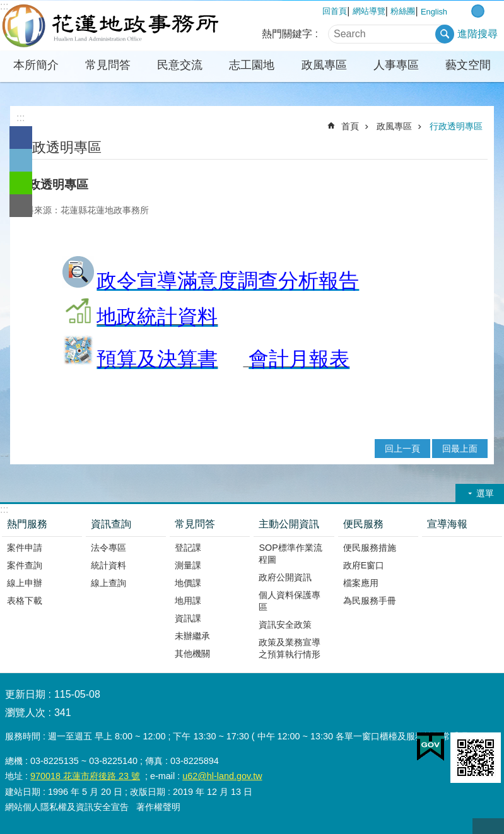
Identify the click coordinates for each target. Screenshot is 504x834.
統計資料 (108, 565)
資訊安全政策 (285, 625)
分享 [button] (480, 146)
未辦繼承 (192, 636)
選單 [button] (485, 493)
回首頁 (335, 11)
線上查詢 (108, 583)
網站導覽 (369, 11)
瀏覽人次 (25, 713)
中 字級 (478, 11)
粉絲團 (403, 11)
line (21, 183)
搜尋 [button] (445, 34)
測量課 (188, 565)
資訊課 (188, 618)
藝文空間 (468, 65)
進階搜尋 (478, 34)
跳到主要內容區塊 (7, 7)
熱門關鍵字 (287, 34)
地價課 (188, 583)
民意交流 (180, 65)
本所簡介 (36, 65)
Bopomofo (462, 146)
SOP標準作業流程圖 (290, 554)
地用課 (188, 601)
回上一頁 (402, 449)
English (434, 12)
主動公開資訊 (289, 524)
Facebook (21, 138)
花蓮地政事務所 (110, 26)
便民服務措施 (370, 548)
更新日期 (25, 694)
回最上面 (460, 449)
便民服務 (363, 524)
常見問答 (108, 65)
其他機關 (192, 654)
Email (21, 206)
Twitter (21, 160)
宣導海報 (447, 524)
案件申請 (25, 548)
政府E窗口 (364, 565)
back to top (488, 826)
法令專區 (108, 548)
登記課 (188, 548)
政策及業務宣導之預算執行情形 (290, 648)
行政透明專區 (456, 126)
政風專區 (324, 65)
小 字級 (465, 11)
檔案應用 (361, 583)
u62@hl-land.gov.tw (222, 776)
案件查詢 (25, 565)
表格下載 (25, 601)
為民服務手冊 (370, 601)
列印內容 (445, 146)
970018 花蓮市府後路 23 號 (85, 776)
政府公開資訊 (285, 577)
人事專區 (396, 65)
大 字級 (491, 11)
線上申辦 (25, 583)
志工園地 (252, 65)
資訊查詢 (111, 524)
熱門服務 (27, 524)
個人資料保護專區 (290, 601)
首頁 (350, 126)
